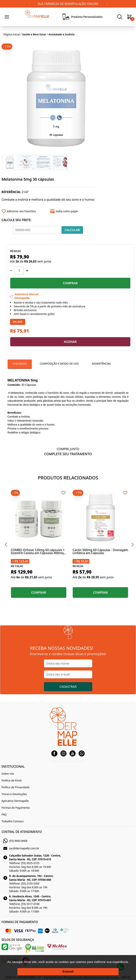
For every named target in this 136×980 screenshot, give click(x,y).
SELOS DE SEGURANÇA (18, 940)
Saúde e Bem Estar (34, 34)
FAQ (4, 814)
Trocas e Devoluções (14, 794)
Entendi (68, 972)
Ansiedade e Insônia (62, 34)
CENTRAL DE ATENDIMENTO (22, 832)
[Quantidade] (19, 271)
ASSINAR (70, 342)
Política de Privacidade (15, 787)
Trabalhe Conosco (13, 821)
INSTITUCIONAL (13, 766)
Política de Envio (12, 780)
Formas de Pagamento (16, 808)
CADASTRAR (68, 687)
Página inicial (12, 34)
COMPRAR (70, 283)
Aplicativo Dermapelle (15, 801)
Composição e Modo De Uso (59, 364)
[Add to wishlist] (24, 211)
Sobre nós (8, 774)
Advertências (101, 364)
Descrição (20, 364)
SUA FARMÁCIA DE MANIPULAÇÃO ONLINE (68, 4)
